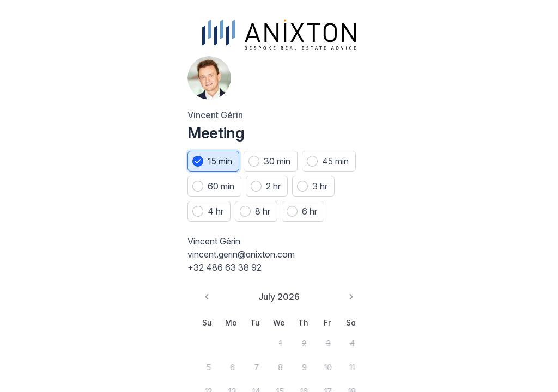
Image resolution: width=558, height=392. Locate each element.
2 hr (41, 195)
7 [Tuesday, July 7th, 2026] (66, 369)
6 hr (88, 220)
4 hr (134, 195)
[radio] (39, 145)
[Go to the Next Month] (150, 305)
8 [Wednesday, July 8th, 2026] (88, 369)
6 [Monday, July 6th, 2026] (45, 369)
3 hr (87, 195)
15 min (46, 145)
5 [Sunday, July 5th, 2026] (24, 369)
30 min (103, 145)
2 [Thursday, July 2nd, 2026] (108, 347)
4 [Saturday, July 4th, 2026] (151, 347)
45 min (47, 170)
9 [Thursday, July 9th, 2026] (108, 369)
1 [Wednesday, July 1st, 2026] (87, 347)
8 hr (41, 220)
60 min (105, 170)
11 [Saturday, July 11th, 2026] (151, 369)
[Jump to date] (304, 32)
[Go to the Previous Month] (24, 305)
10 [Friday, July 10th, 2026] (130, 369)
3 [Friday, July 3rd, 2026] (130, 347)
